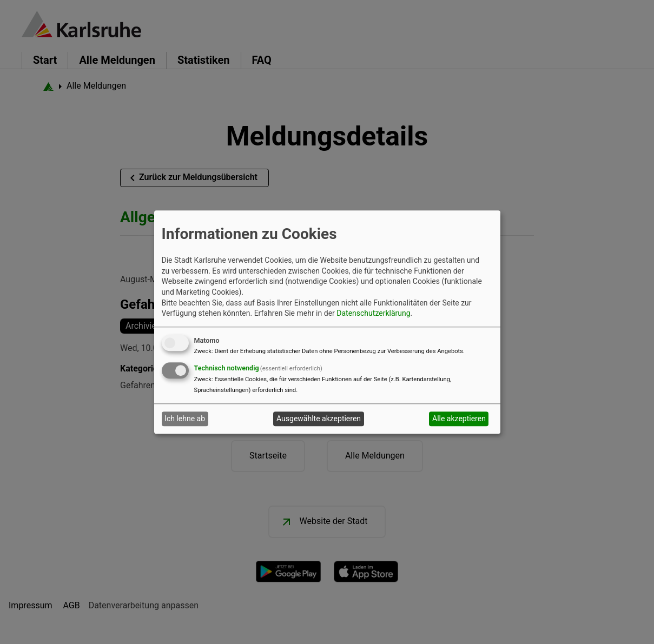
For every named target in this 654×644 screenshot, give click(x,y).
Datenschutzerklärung (373, 314)
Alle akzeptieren (459, 419)
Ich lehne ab (185, 419)
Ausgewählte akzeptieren (319, 419)
